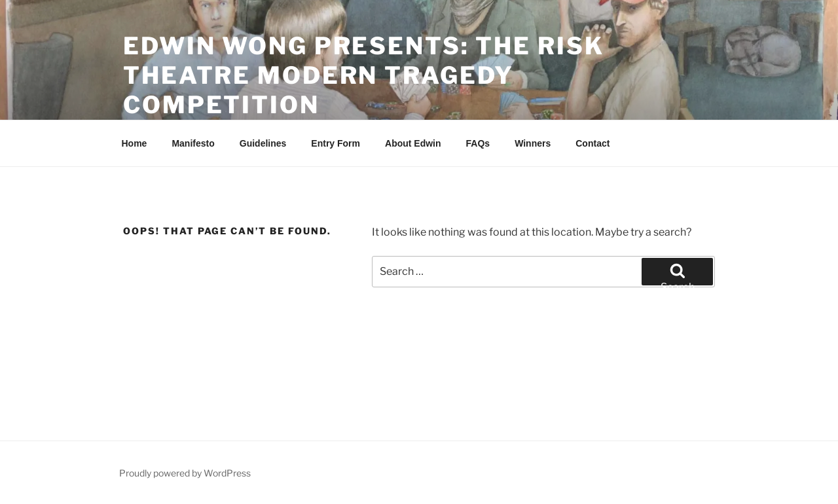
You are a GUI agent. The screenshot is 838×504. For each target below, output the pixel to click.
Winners (533, 143)
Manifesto (193, 143)
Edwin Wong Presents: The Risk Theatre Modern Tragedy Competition (364, 75)
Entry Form (336, 143)
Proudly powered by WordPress (185, 473)
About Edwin (413, 143)
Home (135, 143)
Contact (592, 143)
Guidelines (263, 143)
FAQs (478, 143)
